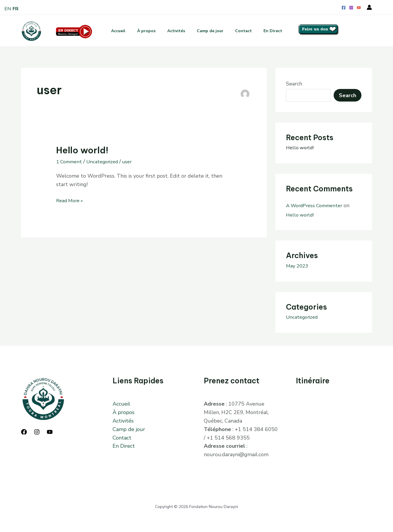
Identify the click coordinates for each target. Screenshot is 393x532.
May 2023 (298, 266)
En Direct (279, 31)
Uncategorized (106, 162)
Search (294, 84)
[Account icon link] (369, 7)
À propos (143, 31)
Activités (175, 31)
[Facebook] (344, 8)
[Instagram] (351, 8)
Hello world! (82, 150)
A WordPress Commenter (317, 205)
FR (16, 8)
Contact (247, 31)
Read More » (71, 200)
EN (8, 8)
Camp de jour (211, 31)
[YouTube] (359, 8)
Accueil (112, 31)
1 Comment (70, 162)
